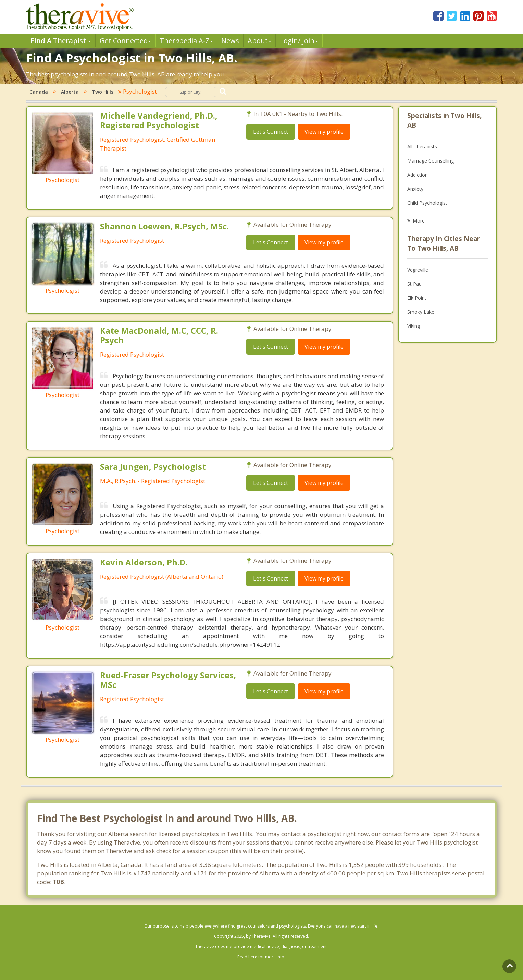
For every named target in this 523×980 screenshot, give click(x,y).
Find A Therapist (61, 41)
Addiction (418, 175)
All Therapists (422, 147)
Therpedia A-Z (186, 41)
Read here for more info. (261, 957)
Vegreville (418, 270)
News (230, 41)
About (259, 41)
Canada (39, 92)
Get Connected (125, 41)
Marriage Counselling (431, 161)
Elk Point (417, 298)
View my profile (324, 132)
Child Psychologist (427, 203)
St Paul (415, 284)
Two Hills (103, 92)
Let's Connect (271, 132)
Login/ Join (299, 41)
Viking (414, 326)
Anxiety (415, 189)
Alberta (70, 92)
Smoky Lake (421, 312)
